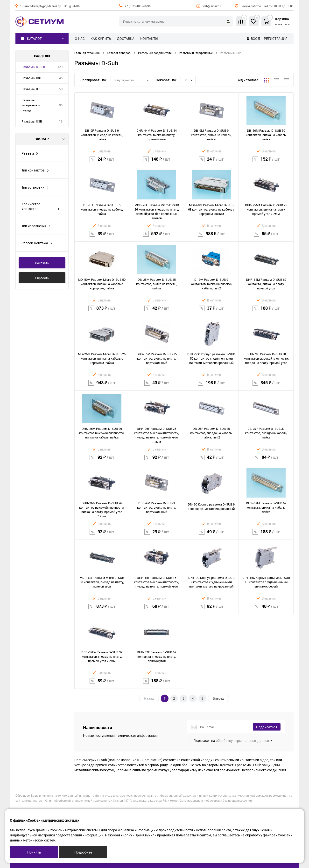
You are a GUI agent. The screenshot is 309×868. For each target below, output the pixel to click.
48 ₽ (266, 609)
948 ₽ (102, 386)
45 (61, 78)
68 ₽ (157, 609)
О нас (80, 38)
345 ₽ (266, 386)
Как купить (101, 38)
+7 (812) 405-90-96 (138, 6)
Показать (42, 263)
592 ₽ (157, 237)
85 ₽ (266, 237)
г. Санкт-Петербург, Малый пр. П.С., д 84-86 (50, 6)
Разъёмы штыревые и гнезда (31, 105)
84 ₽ (266, 460)
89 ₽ (102, 684)
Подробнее (83, 852)
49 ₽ (211, 535)
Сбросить (42, 278)
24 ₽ (102, 162)
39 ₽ (102, 237)
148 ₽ (157, 162)
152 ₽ (266, 162)
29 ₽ (157, 535)
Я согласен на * (233, 741)
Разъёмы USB (32, 121)
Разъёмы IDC (31, 78)
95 (61, 105)
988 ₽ (211, 237)
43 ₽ (157, 386)
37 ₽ (211, 311)
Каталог (32, 39)
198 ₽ (211, 386)
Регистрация (276, 38)
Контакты (149, 38)
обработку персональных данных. (243, 741)
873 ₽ (102, 311)
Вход (256, 38)
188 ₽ (266, 311)
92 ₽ (102, 460)
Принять (34, 852)
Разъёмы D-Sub (33, 67)
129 (60, 67)
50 (61, 89)
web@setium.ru (213, 6)
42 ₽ (157, 311)
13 (61, 121)
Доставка (126, 38)
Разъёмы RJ (31, 89)
